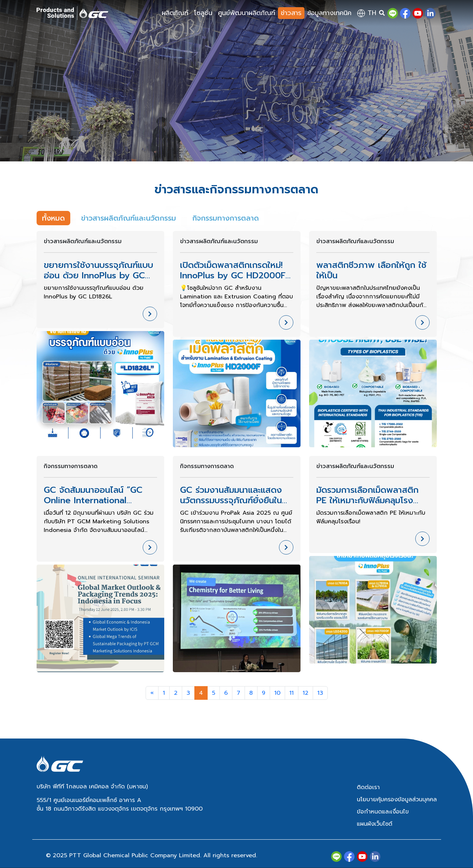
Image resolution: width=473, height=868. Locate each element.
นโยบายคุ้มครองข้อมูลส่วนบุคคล (397, 799)
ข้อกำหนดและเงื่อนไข (383, 812)
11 (292, 693)
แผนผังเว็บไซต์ (375, 824)
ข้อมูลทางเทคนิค (329, 13)
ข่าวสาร (291, 13)
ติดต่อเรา (368, 787)
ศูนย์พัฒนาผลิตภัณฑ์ (247, 13)
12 (306, 693)
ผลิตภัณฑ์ (175, 13)
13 (320, 693)
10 (277, 693)
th (367, 13)
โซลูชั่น (203, 13)
